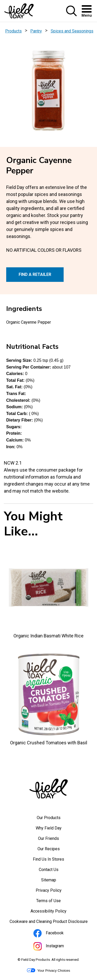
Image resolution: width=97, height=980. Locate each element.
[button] (71, 15)
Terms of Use (55, 902)
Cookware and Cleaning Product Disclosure (51, 923)
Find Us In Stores (48, 859)
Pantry (36, 31)
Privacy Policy (56, 892)
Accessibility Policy (55, 913)
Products (13, 31)
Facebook (55, 934)
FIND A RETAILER (35, 274)
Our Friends (48, 838)
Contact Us (49, 870)
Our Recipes (49, 849)
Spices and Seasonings (72, 31)
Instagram (56, 947)
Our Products (49, 818)
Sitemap (49, 880)
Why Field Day (49, 828)
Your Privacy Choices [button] (48, 970)
